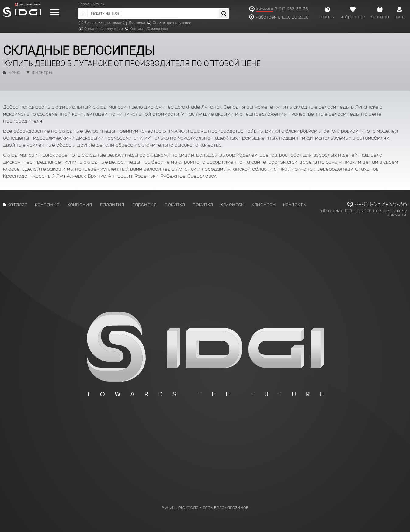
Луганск (98, 4)
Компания (47, 204)
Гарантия (112, 204)
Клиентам (232, 204)
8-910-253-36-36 (291, 9)
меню (14, 73)
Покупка (175, 204)
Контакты (295, 204)
